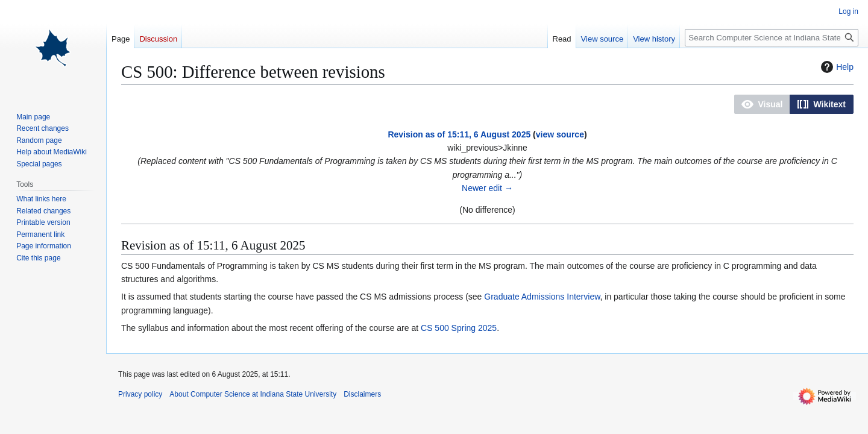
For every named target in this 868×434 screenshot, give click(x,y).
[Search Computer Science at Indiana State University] (772, 38)
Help (836, 67)
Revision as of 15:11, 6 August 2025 (459, 134)
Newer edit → (487, 188)
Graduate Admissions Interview (542, 297)
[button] (762, 104)
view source (560, 134)
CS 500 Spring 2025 (459, 328)
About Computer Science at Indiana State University (253, 394)
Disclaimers (362, 394)
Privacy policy (140, 394)
